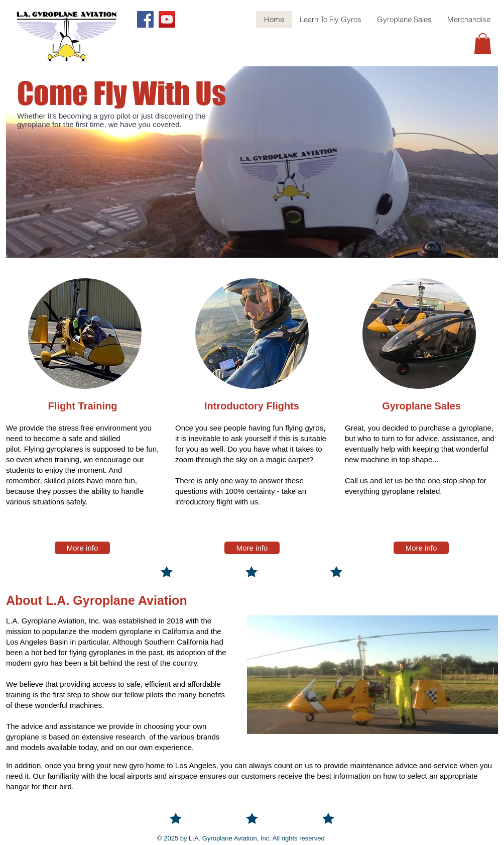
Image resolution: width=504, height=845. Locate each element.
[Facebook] (145, 19)
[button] (483, 44)
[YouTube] (167, 19)
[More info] (82, 548)
